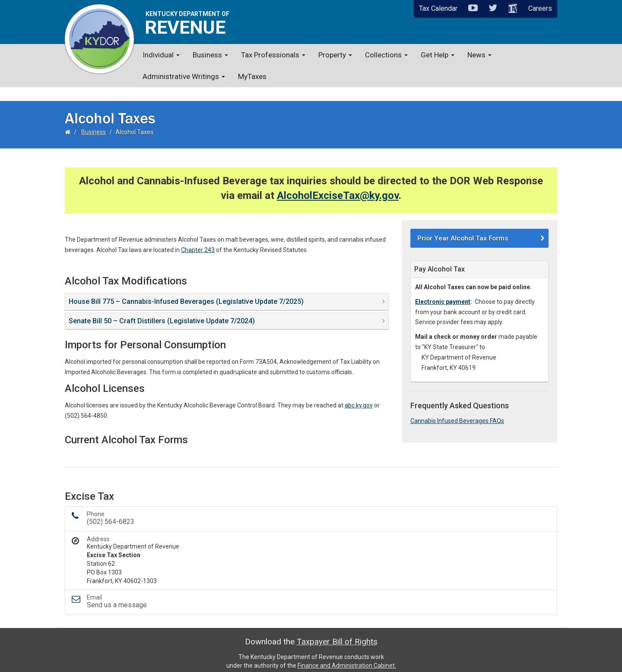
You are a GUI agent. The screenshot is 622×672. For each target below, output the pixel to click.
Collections (386, 55)
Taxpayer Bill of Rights (337, 633)
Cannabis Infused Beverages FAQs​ (457, 412)
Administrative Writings (184, 76)
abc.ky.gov (359, 397)
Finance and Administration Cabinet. (347, 657)
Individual (161, 55)
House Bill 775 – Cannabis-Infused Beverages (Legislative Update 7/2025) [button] (186, 293)
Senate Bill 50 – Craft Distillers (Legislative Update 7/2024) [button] (162, 312)
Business (210, 55)
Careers (540, 8)
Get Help (438, 55)
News (479, 55)
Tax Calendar (438, 8)
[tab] (227, 293)
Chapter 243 (198, 241)
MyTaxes (252, 76)
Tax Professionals (273, 55)
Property (335, 55)
